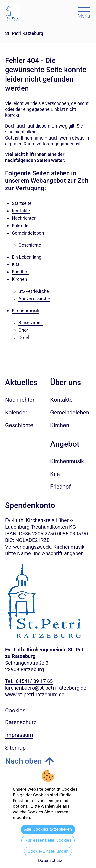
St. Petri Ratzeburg (24, 33)
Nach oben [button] (24, 761)
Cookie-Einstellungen (48, 851)
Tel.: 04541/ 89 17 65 (29, 681)
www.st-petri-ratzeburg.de (35, 695)
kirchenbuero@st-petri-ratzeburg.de (46, 688)
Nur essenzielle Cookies (48, 840)
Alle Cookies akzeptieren (48, 829)
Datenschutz (50, 860)
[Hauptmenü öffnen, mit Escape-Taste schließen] (84, 12)
